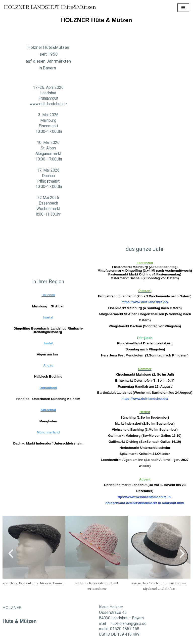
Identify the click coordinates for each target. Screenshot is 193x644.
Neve (8, 639)
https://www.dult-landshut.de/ (145, 294)
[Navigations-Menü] (183, 8)
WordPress (51, 639)
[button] (11, 543)
